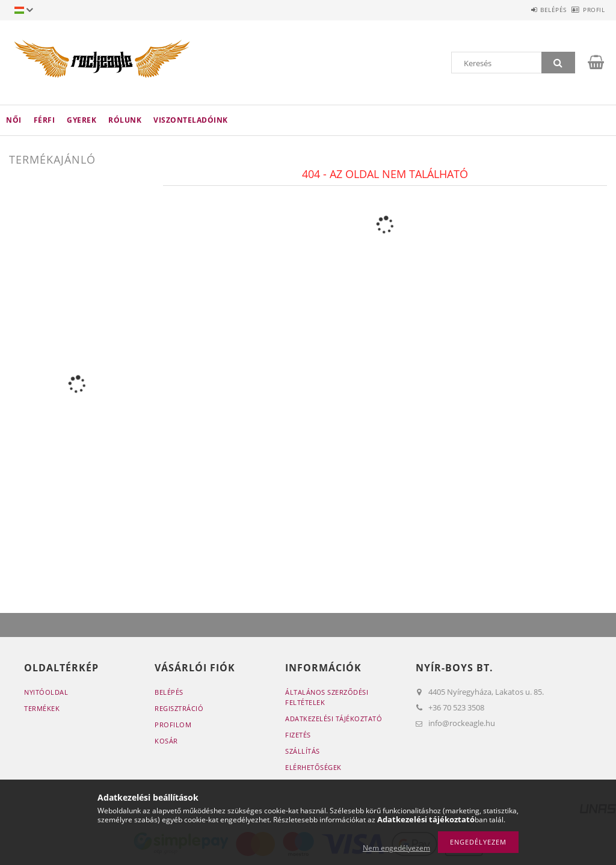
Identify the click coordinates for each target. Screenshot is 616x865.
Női (14, 120)
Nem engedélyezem (396, 848)
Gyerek (82, 120)
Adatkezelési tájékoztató (334, 719)
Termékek (42, 708)
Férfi (45, 120)
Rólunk (125, 120)
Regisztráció (179, 708)
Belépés (534, 10)
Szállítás (303, 751)
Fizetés (298, 735)
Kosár (166, 741)
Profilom (173, 725)
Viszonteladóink (191, 120)
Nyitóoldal (46, 692)
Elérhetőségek (313, 767)
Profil (587, 10)
